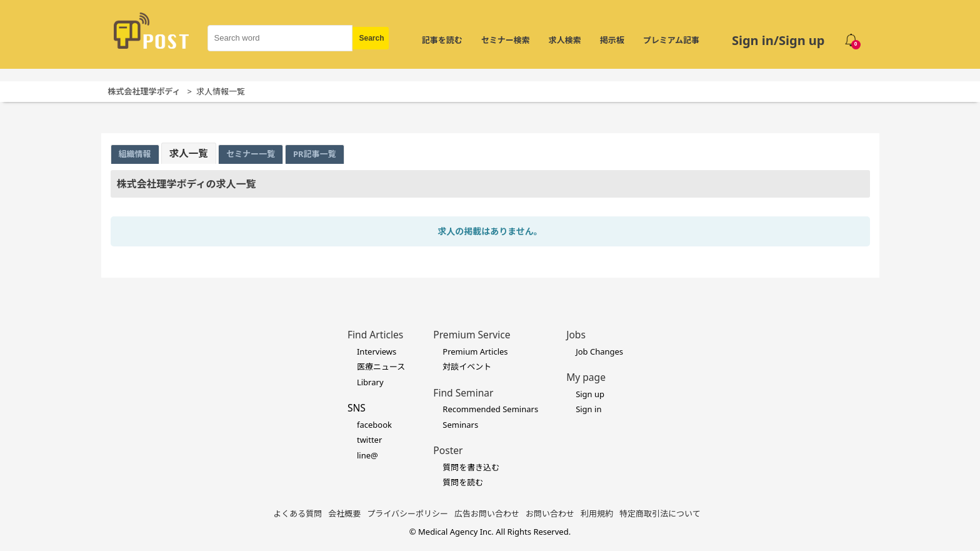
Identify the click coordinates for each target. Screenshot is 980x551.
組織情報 (135, 154)
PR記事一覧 (315, 154)
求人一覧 (189, 153)
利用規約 (597, 513)
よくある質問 (297, 513)
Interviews (377, 351)
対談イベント (467, 366)
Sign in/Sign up (778, 40)
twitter (369, 440)
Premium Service (472, 335)
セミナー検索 (506, 40)
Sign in (588, 409)
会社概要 (344, 513)
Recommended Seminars (490, 409)
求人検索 (565, 40)
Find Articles (375, 335)
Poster (448, 450)
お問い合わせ (550, 513)
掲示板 (612, 40)
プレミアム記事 (671, 40)
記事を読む (442, 40)
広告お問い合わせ (487, 513)
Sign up (590, 394)
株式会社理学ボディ (144, 91)
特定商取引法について (660, 513)
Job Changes (599, 351)
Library (370, 382)
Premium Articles (475, 351)
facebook (374, 425)
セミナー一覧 (251, 154)
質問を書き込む (471, 467)
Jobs (576, 335)
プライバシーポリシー (407, 513)
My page (586, 377)
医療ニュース (381, 366)
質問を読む (463, 482)
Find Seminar (463, 393)
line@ (367, 455)
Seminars (460, 425)
